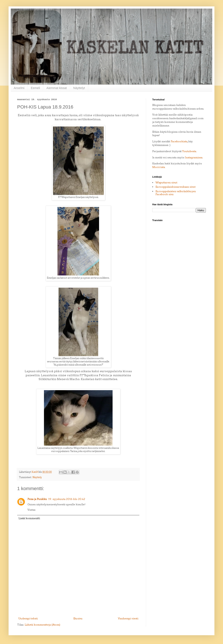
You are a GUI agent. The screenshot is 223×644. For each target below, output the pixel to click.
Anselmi (19, 88)
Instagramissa (194, 157)
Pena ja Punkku (37, 499)
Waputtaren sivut (166, 182)
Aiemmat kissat (57, 88)
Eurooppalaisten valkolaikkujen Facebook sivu (176, 193)
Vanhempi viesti (128, 618)
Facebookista (179, 141)
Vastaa (31, 510)
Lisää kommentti (29, 518)
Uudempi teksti (28, 618)
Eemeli (35, 88)
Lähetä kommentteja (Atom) (42, 625)
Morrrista (159, 167)
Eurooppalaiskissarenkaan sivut (176, 187)
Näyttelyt (79, 88)
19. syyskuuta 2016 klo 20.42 (67, 499)
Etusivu (78, 618)
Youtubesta (189, 151)
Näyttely (37, 477)
